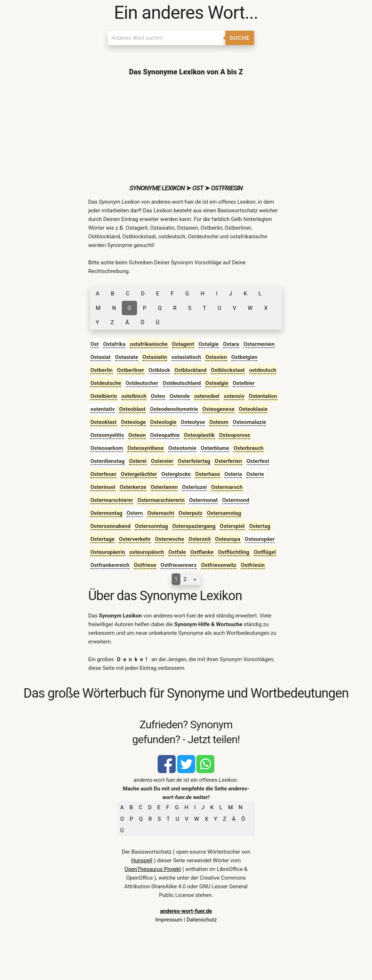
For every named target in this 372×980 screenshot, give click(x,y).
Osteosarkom (107, 448)
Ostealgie (217, 383)
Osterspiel (232, 526)
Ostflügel (265, 552)
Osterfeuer (103, 474)
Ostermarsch (227, 487)
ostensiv (234, 396)
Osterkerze (133, 487)
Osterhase (208, 474)
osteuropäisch (147, 552)
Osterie (255, 474)
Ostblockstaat (228, 370)
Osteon (137, 435)
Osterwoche (170, 539)
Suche (240, 38)
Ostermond (236, 500)
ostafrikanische (149, 344)
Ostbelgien (245, 357)
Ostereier (162, 461)
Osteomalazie (249, 422)
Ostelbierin (104, 396)
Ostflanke (202, 552)
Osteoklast (103, 422)
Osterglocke (176, 474)
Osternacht (161, 513)
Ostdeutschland (182, 383)
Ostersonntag (151, 526)
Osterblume (215, 448)
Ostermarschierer (112, 500)
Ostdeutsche (106, 383)
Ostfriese (145, 565)
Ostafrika (114, 344)
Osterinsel (103, 487)
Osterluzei (194, 487)
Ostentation (263, 396)
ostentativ (103, 409)
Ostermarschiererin (161, 500)
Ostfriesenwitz (219, 565)
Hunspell (142, 860)
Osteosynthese (146, 448)
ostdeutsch (263, 370)
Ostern (135, 513)
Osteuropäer (260, 539)
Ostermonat (204, 500)
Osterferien (228, 461)
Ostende (180, 396)
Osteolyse (193, 422)
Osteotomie (182, 448)
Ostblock (159, 370)
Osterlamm (164, 487)
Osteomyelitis (107, 435)
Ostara (231, 344)
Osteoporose (235, 435)
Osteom (219, 422)
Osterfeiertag (194, 461)
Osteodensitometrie (174, 409)
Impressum (169, 920)
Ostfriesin (253, 565)
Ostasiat (101, 357)
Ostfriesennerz (179, 565)
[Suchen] (166, 38)
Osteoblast (132, 409)
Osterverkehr (135, 539)
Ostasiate (127, 357)
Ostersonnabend (110, 526)
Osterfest (258, 461)
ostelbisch (134, 396)
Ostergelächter (139, 474)
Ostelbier (244, 383)
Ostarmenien (259, 344)
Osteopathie (165, 435)
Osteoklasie (253, 409)
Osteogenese (219, 409)
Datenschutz (202, 920)
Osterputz (191, 513)
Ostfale (177, 552)
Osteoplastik (199, 435)
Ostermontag (106, 513)
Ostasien (216, 357)
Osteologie (163, 422)
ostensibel (207, 396)
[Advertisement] (186, 130)
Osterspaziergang (194, 526)
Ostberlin (102, 370)
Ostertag (260, 526)
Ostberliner (131, 370)
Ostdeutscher (142, 383)
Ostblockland (190, 370)
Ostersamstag (224, 513)
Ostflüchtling (234, 552)
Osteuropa (228, 539)
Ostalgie (209, 344)
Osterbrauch (249, 448)
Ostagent (183, 344)
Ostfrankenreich (110, 565)
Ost (95, 344)
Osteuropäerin (108, 552)
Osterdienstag (108, 461)
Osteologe (134, 422)
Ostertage (102, 539)
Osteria (233, 474)
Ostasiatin (155, 357)
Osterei (138, 461)
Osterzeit (199, 539)
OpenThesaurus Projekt (153, 869)
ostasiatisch (186, 357)
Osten (158, 396)
